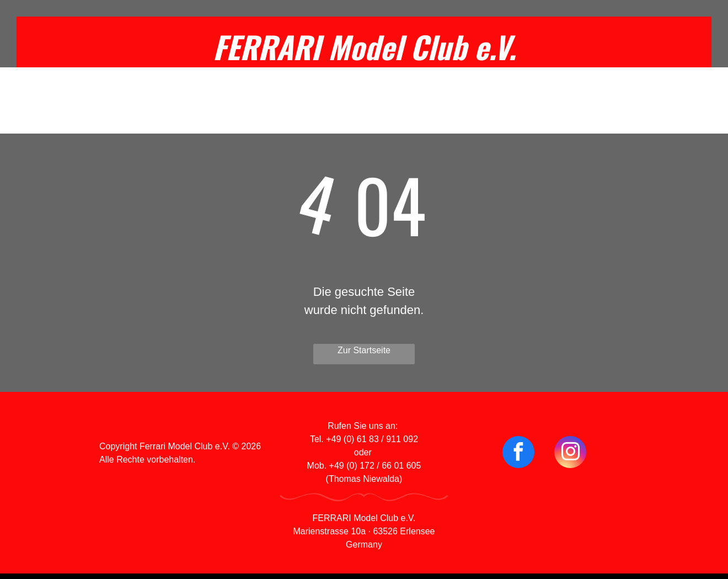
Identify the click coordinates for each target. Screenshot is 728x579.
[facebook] (518, 453)
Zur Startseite (364, 350)
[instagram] (570, 453)
